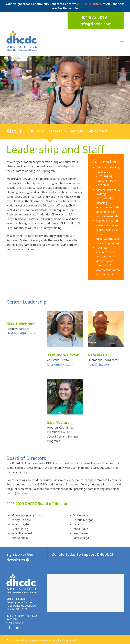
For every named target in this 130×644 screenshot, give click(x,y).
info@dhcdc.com (16, 622)
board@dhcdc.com (18, 493)
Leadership (56, 131)
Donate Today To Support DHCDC (82, 554)
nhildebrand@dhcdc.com (22, 333)
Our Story (35, 131)
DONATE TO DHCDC (89, 4)
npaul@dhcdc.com (99, 365)
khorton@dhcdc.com (60, 365)
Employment (97, 131)
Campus (76, 131)
